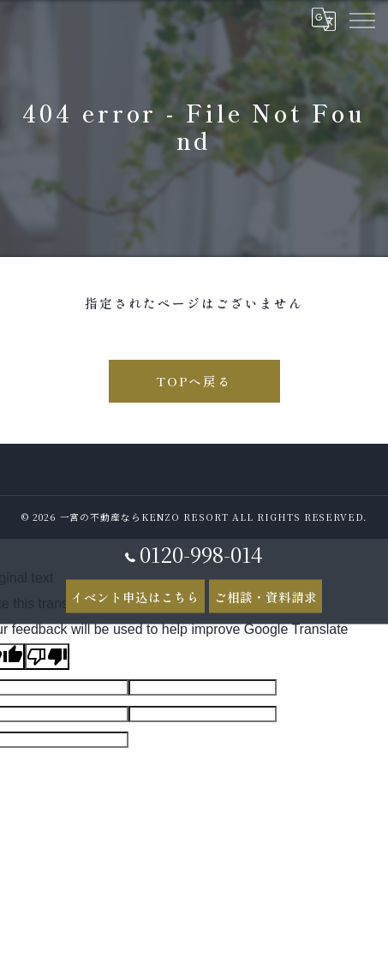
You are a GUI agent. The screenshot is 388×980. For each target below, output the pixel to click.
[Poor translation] (47, 657)
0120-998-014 (194, 553)
